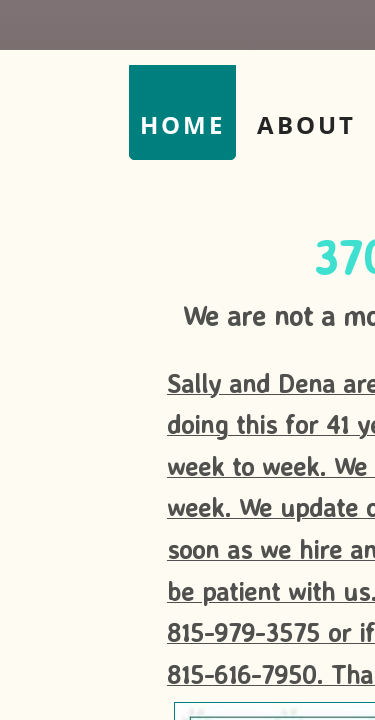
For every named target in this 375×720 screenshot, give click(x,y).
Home (182, 124)
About (306, 124)
